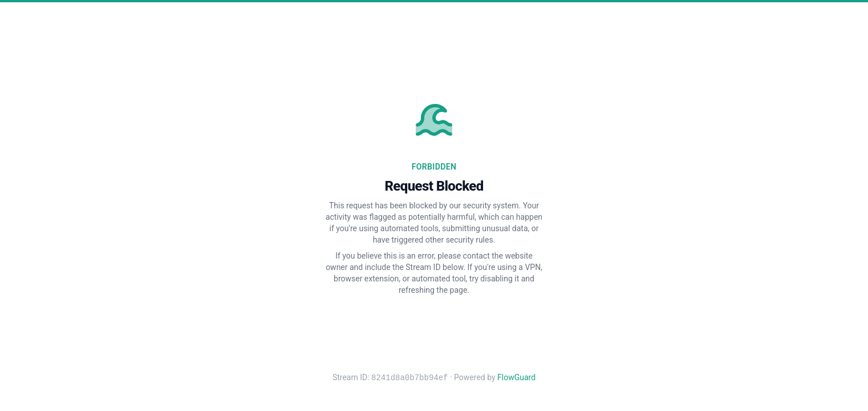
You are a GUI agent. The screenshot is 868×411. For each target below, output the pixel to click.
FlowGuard (516, 378)
